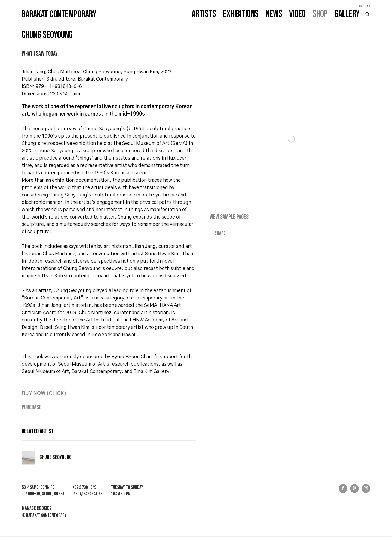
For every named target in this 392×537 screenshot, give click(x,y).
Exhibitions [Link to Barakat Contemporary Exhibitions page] (241, 14)
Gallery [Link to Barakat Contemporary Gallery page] (347, 14)
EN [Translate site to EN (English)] (361, 6)
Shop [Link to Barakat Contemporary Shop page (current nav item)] (320, 14)
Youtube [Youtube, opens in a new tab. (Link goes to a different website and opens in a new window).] (354, 489)
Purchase (32, 407)
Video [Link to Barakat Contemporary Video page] (297, 14)
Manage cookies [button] (37, 508)
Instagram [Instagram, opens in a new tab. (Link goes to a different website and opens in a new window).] (366, 489)
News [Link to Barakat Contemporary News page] (274, 14)
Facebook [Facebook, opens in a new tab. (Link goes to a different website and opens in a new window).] (343, 489)
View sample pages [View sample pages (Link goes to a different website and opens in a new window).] (229, 217)
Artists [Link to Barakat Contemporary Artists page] (204, 14)
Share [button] (220, 233)
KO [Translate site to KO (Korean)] (369, 6)
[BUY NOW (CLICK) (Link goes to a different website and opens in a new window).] (44, 394)
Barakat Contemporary (59, 15)
